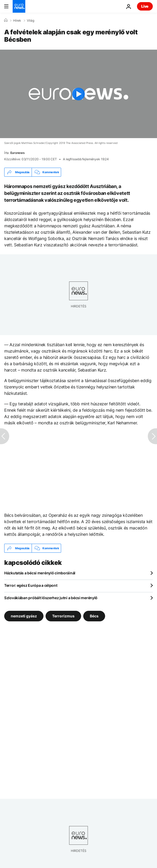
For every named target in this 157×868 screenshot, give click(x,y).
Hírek (17, 21)
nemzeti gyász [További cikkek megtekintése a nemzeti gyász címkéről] (24, 616)
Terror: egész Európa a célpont (31, 585)
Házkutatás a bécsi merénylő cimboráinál (40, 573)
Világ (31, 21)
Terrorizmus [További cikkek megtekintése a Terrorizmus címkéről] (63, 616)
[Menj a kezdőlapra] (19, 6)
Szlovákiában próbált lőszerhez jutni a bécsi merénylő (51, 598)
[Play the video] (78, 94)
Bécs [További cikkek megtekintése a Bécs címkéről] (94, 616)
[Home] (6, 20)
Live (145, 6)
